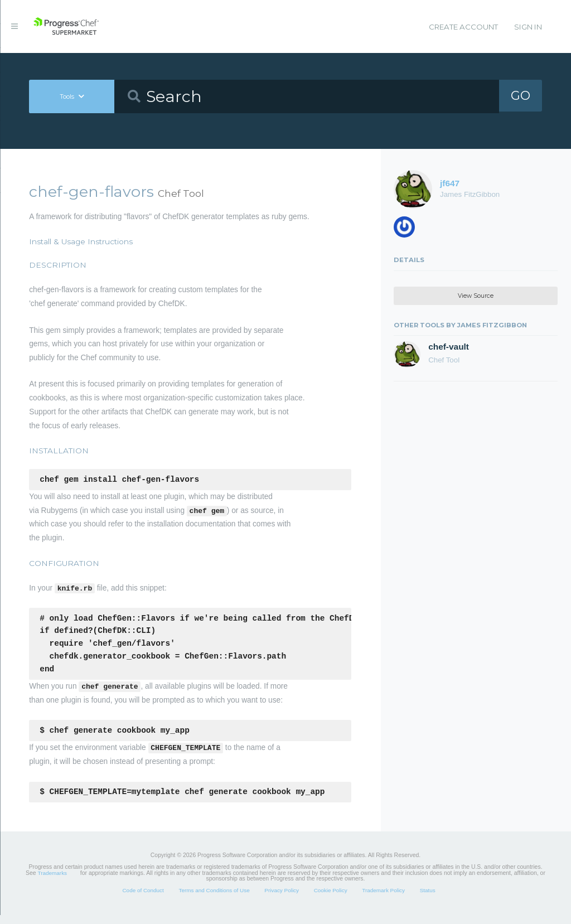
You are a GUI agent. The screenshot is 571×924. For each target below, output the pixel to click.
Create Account (463, 27)
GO (520, 96)
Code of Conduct (143, 899)
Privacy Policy (282, 899)
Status (428, 899)
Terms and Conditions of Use (214, 899)
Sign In (528, 27)
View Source (476, 296)
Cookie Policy (331, 899)
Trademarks (52, 882)
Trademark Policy (383, 899)
